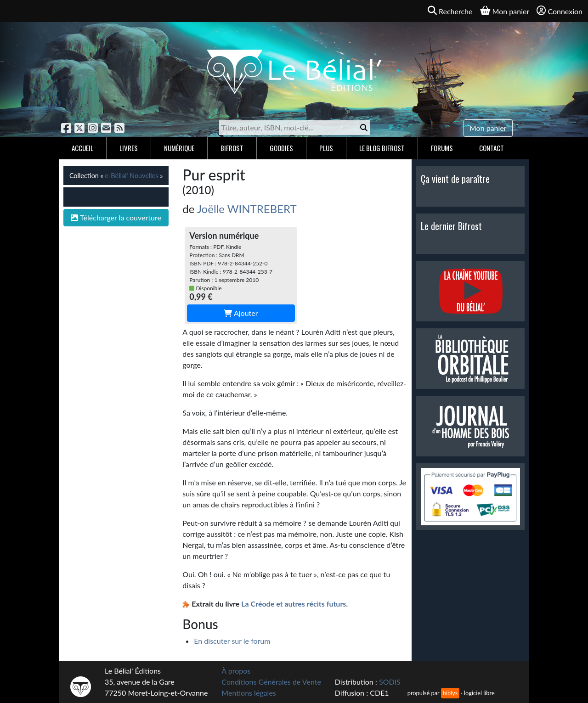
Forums (442, 148)
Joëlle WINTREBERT (247, 209)
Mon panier (488, 128)
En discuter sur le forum (232, 641)
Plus (326, 148)
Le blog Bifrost (382, 148)
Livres (129, 148)
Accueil (82, 148)
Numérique (179, 148)
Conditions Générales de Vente (271, 682)
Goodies (281, 148)
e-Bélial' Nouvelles (131, 176)
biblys (450, 693)
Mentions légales (249, 693)
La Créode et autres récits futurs (294, 604)
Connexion (560, 11)
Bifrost (232, 148)
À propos (236, 671)
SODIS (390, 682)
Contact (492, 148)
